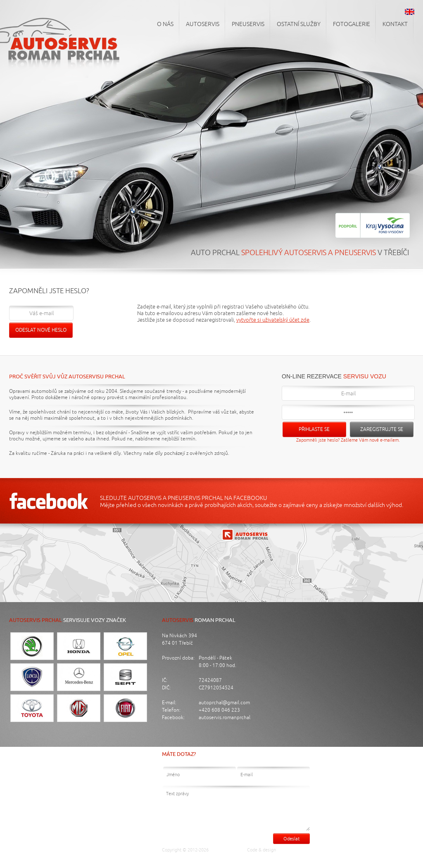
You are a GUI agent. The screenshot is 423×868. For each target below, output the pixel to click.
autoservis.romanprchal (225, 718)
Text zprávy (236, 808)
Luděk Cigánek (294, 850)
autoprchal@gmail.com (224, 703)
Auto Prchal (225, 850)
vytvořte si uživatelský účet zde (273, 320)
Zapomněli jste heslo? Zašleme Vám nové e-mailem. (348, 440)
